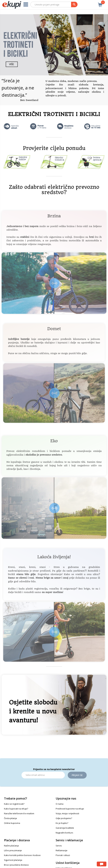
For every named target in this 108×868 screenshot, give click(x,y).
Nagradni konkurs (64, 833)
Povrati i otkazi (63, 855)
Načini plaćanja (11, 846)
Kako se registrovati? (14, 804)
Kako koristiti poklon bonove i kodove (22, 855)
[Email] (43, 775)
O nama (60, 804)
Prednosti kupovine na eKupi (70, 809)
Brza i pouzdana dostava (16, 865)
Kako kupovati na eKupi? (16, 809)
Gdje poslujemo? (64, 818)
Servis (59, 846)
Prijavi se (77, 775)
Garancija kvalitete (65, 828)
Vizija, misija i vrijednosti (67, 813)
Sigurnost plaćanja (13, 860)
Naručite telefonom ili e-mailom (19, 813)
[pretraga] (74, 4)
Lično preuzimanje (13, 850)
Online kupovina (12, 823)
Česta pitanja (10, 818)
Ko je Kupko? (62, 823)
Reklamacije (62, 850)
